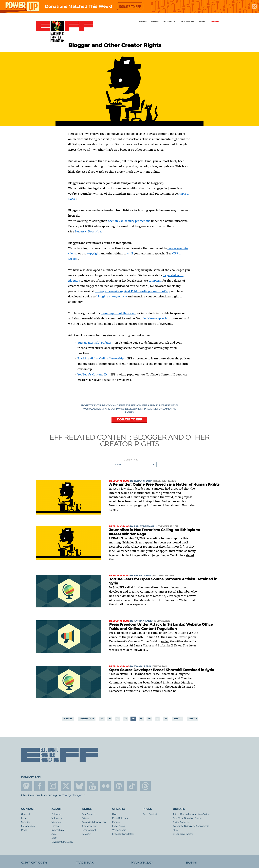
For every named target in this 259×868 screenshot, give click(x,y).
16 (149, 719)
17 (157, 719)
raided (165, 641)
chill (130, 253)
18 (166, 719)
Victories (56, 822)
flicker (106, 786)
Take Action (187, 22)
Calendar (56, 814)
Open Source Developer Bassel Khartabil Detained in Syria (162, 670)
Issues (155, 22)
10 (102, 719)
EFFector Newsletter (123, 834)
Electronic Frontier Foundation (65, 32)
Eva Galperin (142, 576)
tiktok (132, 786)
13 (125, 719)
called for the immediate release (147, 587)
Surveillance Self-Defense (94, 343)
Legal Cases (118, 826)
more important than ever (118, 313)
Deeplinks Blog (119, 481)
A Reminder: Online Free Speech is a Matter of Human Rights (164, 484)
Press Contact (150, 814)
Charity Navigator (73, 795)
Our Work (169, 22)
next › (177, 719)
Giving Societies (181, 822)
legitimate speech (155, 318)
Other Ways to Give (183, 834)
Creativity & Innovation (94, 822)
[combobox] (135, 465)
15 (141, 719)
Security (25, 822)
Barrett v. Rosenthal (88, 231)
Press (24, 830)
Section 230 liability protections (129, 221)
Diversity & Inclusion (62, 842)
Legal (24, 818)
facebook (40, 786)
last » (193, 719)
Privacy (86, 818)
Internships (58, 830)
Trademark (85, 863)
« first (68, 719)
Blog (115, 814)
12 (117, 719)
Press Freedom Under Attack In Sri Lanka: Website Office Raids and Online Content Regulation (161, 627)
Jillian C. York (143, 481)
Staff (54, 838)
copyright (93, 253)
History (55, 826)
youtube (92, 786)
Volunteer (57, 818)
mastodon (26, 786)
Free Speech (88, 814)
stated (190, 555)
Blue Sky (79, 786)
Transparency (89, 826)
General (25, 814)
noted (177, 547)
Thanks (191, 863)
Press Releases (120, 818)
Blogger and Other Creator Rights (155, 441)
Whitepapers (119, 830)
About (143, 22)
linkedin (119, 786)
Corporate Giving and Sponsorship (191, 826)
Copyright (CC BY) (34, 863)
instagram (53, 786)
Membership (28, 826)
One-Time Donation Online (187, 818)
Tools (202, 22)
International (89, 830)
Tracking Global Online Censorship (101, 358)
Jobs (54, 834)
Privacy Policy (142, 863)
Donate (214, 22)
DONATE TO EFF (129, 419)
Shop (176, 830)
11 (110, 719)
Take (112, 510)
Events (116, 822)
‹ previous (87, 719)
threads (145, 786)
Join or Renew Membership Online (191, 814)
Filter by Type (130, 460)
